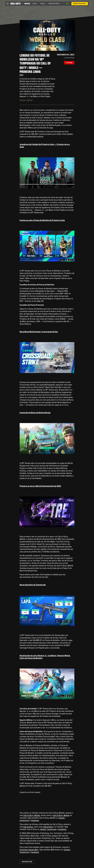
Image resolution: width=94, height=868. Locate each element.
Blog (35, 4)
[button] (8, 4)
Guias (43, 4)
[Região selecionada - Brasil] (68, 4)
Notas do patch (54, 4)
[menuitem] (35, 4)
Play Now (69, 63)
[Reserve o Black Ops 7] (80, 4)
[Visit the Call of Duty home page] (16, 4)
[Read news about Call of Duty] (27, 4)
